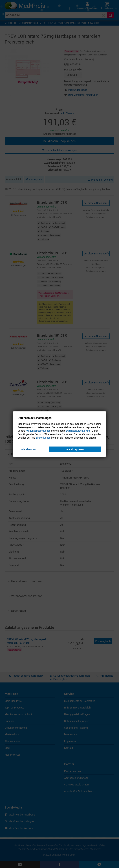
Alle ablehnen (29, 449)
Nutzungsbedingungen (38, 431)
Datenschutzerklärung (78, 431)
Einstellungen (43, 438)
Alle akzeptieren (75, 449)
